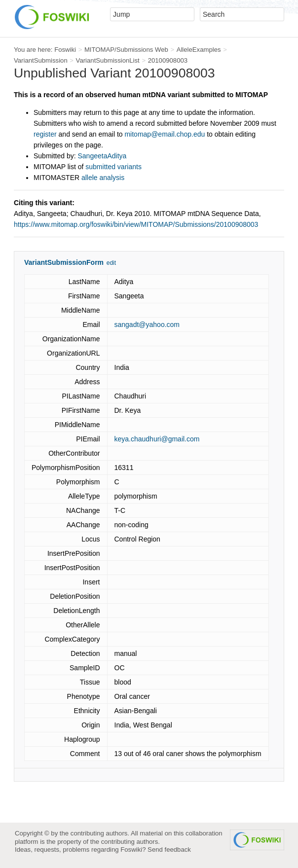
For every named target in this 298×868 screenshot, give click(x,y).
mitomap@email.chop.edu (165, 134)
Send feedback (169, 850)
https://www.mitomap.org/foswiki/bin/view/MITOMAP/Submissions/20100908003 (136, 224)
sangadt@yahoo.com (147, 325)
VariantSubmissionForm (64, 262)
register (45, 134)
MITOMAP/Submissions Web (126, 50)
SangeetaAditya (102, 156)
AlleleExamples (199, 50)
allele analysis (103, 178)
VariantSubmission (41, 60)
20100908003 (168, 60)
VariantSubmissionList (108, 60)
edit (111, 263)
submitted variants (113, 167)
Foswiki (65, 50)
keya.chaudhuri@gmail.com (157, 439)
